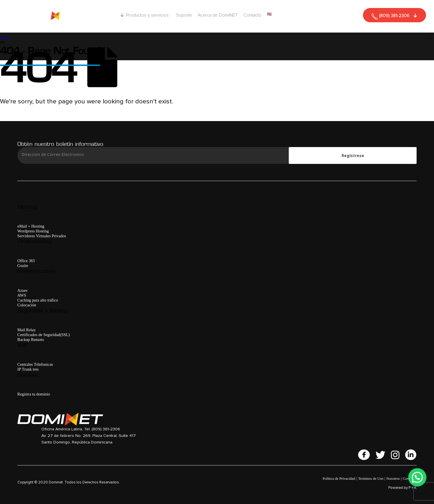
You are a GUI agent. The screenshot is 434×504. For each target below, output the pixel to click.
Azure (22, 290)
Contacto (252, 15)
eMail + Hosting (31, 226)
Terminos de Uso (371, 478)
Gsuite (23, 266)
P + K (413, 488)
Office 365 (26, 261)
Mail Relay (27, 330)
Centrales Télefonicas (35, 364)
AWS (22, 295)
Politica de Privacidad (339, 478)
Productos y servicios (148, 15)
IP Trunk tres (28, 369)
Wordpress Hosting (33, 231)
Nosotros (393, 478)
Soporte (184, 15)
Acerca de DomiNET (218, 15)
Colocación (27, 305)
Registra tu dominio (34, 394)
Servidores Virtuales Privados (42, 236)
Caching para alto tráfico (38, 300)
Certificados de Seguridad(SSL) (44, 335)
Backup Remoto (31, 340)
